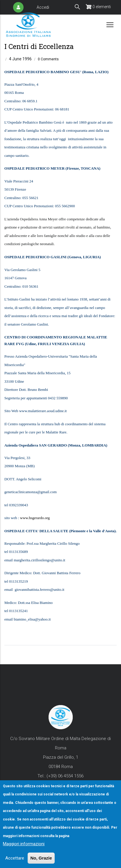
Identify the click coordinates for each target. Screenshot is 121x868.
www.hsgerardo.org (35, 518)
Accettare (15, 862)
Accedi (43, 7)
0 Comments (48, 59)
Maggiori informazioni (24, 848)
